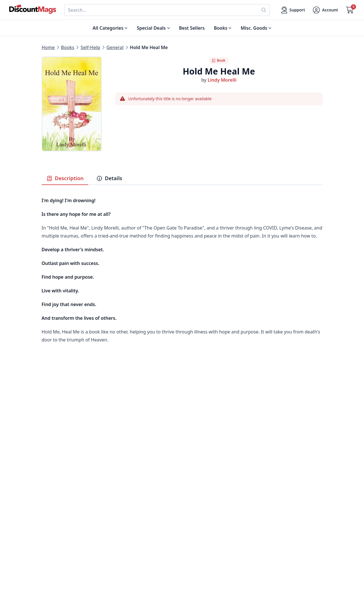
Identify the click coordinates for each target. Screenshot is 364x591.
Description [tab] (65, 178)
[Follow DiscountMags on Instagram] (139, 561)
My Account (195, 483)
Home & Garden (59, 504)
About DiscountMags (135, 483)
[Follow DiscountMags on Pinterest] (127, 561)
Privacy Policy (127, 524)
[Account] (325, 10)
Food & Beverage (60, 497)
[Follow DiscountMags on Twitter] (116, 561)
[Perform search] (264, 10)
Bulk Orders (195, 510)
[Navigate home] (33, 9)
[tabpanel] (182, 276)
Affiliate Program (130, 517)
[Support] (293, 10)
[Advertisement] (182, 407)
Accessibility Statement (137, 538)
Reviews (121, 504)
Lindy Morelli (222, 80)
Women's (52, 517)
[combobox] (161, 10)
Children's (52, 524)
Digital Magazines (61, 490)
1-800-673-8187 (199, 532)
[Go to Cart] (350, 10)
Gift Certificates (199, 504)
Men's (48, 510)
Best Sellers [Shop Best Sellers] (192, 28)
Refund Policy (127, 497)
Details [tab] (109, 178)
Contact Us (194, 490)
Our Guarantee (128, 490)
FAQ (187, 497)
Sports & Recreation (63, 531)
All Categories (57, 538)
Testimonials (126, 510)
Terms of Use (126, 531)
